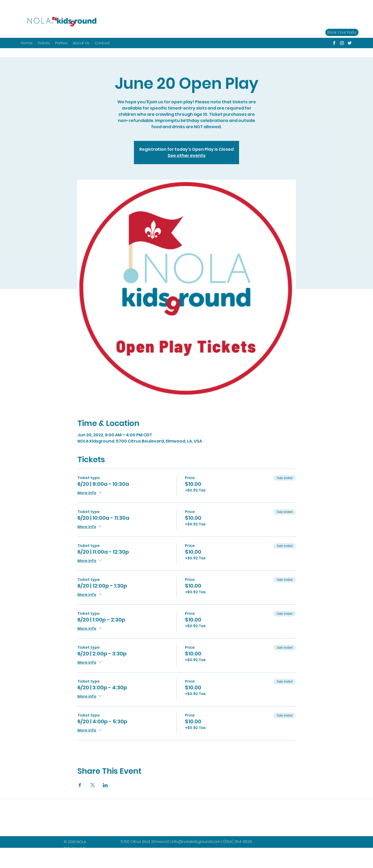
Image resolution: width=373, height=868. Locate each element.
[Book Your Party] (342, 32)
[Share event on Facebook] (80, 785)
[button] (61, 43)
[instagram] (342, 43)
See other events (187, 155)
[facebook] (334, 43)
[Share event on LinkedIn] (105, 785)
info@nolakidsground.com (196, 842)
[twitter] (350, 43)
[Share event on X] (93, 785)
